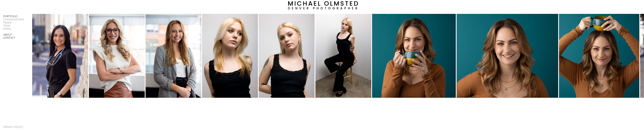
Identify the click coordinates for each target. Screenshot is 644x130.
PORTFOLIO (10, 16)
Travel (7, 26)
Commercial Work (14, 19)
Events (7, 29)
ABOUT (8, 35)
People (7, 22)
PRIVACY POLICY (13, 127)
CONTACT (9, 38)
